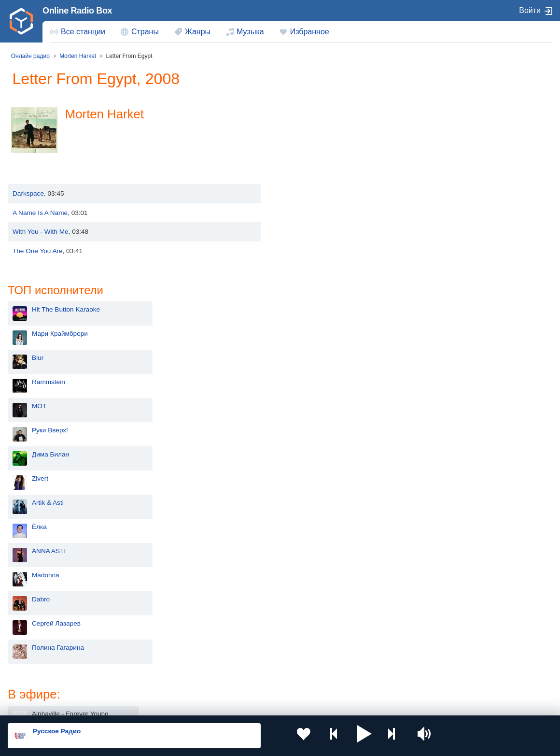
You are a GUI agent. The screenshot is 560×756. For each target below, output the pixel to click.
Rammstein (309, 169)
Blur (298, 145)
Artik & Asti (308, 290)
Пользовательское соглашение (128, 704)
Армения (254, 644)
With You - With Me (41, 232)
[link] (21, 21)
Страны (145, 32)
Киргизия (38, 644)
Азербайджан (261, 678)
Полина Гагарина (319, 435)
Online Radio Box (77, 11)
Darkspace (28, 193)
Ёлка (300, 314)
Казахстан (364, 629)
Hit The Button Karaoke (327, 96)
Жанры (198, 32)
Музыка (250, 32)
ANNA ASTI (309, 338)
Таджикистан (152, 644)
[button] (341, 736)
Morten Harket (109, 114)
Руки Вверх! (311, 217)
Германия (364, 678)
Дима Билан (311, 241)
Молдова (255, 629)
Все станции (83, 32)
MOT (300, 193)
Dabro (301, 386)
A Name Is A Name (40, 213)
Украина (145, 629)
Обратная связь (294, 704)
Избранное (310, 32)
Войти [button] (530, 10)
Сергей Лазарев (317, 410)
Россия (35, 629)
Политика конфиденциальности (221, 704)
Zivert (301, 265)
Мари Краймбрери (321, 121)
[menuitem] (78, 32)
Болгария (363, 644)
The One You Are (38, 251)
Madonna (306, 362)
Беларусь (39, 678)
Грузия (143, 678)
